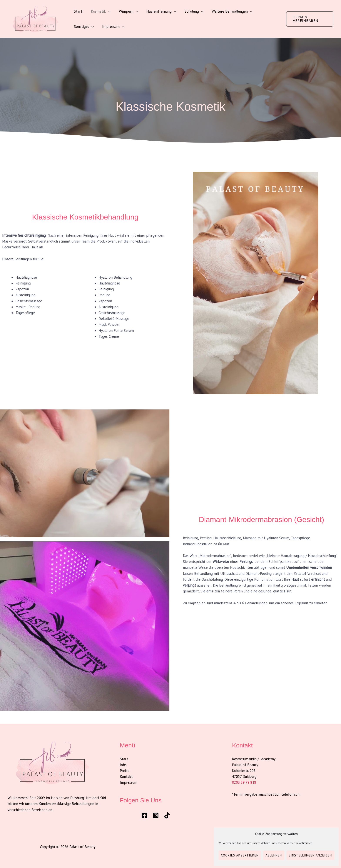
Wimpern (123, 11)
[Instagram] (156, 815)
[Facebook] (144, 815)
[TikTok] (167, 815)
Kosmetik (96, 11)
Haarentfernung (154, 11)
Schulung (186, 11)
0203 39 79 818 (244, 782)
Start (77, 11)
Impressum (82, 27)
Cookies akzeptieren (240, 855)
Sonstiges (260, 11)
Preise (125, 771)
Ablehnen (274, 855)
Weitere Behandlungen (223, 11)
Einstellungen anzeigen (310, 855)
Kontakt (126, 777)
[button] (309, 19)
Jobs (123, 765)
